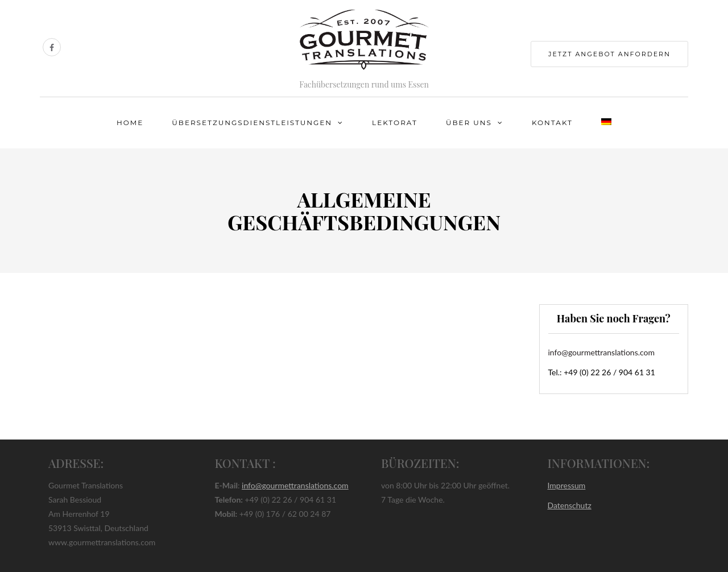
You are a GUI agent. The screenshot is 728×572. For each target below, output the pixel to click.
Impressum (567, 485)
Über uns (469, 123)
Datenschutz (570, 505)
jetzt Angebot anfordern (609, 54)
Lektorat (395, 123)
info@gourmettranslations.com (602, 352)
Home (130, 123)
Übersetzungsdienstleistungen (252, 123)
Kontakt (552, 123)
